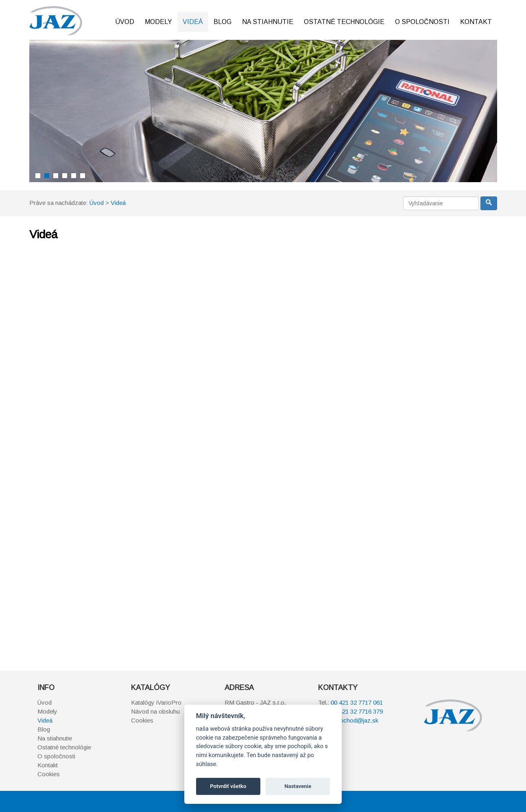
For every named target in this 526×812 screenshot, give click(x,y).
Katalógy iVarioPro (156, 702)
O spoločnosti (422, 22)
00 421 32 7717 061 (357, 702)
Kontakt (476, 22)
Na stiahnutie (268, 22)
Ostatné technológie (344, 22)
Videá (193, 22)
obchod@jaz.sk (357, 720)
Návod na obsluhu (155, 711)
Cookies (49, 774)
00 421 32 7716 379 (357, 711)
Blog (223, 22)
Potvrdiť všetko (228, 786)
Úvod (125, 22)
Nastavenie (298, 786)
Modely (158, 22)
